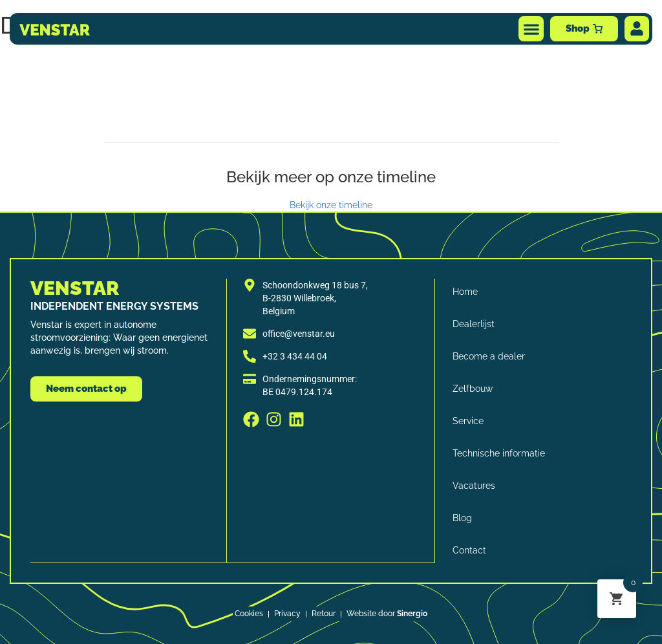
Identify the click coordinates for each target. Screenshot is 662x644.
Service (469, 421)
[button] (531, 29)
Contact (470, 550)
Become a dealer (489, 356)
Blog (463, 518)
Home (466, 292)
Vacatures (475, 486)
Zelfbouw (473, 389)
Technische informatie (499, 453)
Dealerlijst (474, 324)
